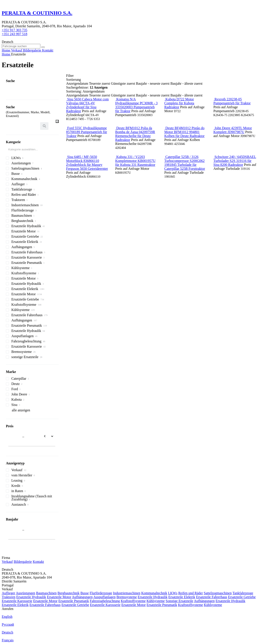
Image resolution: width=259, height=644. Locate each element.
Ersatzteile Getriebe (242, 597)
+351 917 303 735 (15, 30)
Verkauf (7, 562)
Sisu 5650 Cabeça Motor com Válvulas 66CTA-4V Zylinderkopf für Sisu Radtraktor (87, 105)
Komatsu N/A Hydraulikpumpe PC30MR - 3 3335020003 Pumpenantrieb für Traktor (136, 105)
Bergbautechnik (69, 593)
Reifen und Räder (191, 593)
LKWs (173, 593)
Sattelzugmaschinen (218, 593)
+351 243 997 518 (15, 34)
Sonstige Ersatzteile (179, 601)
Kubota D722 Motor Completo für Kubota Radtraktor (179, 103)
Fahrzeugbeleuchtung (105, 601)
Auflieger (8, 593)
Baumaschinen (46, 593)
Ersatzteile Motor (59, 597)
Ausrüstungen (25, 593)
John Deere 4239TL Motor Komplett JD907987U (233, 130)
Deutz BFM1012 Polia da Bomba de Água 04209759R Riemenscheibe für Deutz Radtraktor (135, 134)
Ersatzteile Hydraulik (31, 597)
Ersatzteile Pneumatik (74, 601)
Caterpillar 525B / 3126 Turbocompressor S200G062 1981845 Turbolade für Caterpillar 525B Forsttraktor (185, 163)
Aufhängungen (82, 597)
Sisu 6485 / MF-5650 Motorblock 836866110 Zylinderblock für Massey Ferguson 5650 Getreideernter (87, 163)
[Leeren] (57, 121)
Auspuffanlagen (105, 597)
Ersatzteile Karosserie (17, 601)
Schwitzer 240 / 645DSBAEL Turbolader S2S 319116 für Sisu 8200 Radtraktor (235, 161)
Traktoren (9, 597)
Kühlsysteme (156, 601)
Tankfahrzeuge (243, 593)
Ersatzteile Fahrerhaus (212, 597)
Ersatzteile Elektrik (182, 597)
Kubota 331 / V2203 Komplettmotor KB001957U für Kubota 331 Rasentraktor (135, 161)
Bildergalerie (23, 562)
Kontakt (38, 562)
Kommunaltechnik (154, 593)
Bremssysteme (127, 597)
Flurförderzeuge (101, 593)
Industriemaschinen (127, 593)
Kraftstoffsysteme (133, 601)
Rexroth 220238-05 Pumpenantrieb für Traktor (232, 101)
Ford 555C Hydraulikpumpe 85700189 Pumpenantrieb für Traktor (87, 132)
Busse (85, 593)
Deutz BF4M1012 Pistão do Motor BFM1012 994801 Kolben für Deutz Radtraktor (184, 132)
